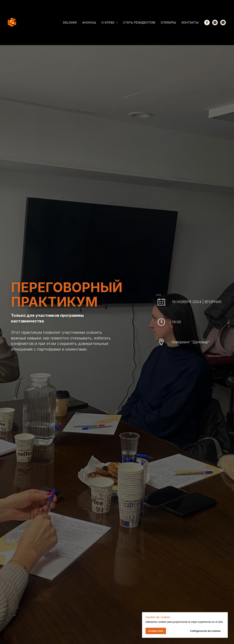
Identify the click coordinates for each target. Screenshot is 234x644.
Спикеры (168, 22)
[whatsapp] (223, 22)
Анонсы (89, 22)
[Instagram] (215, 22)
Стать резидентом (139, 22)
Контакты (190, 22)
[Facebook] (207, 22)
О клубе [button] (108, 22)
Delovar (70, 22)
